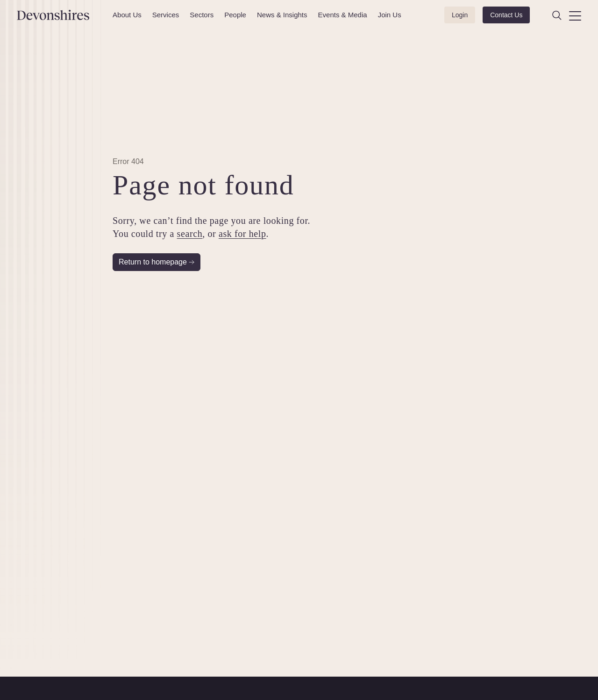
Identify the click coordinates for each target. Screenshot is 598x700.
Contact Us (506, 15)
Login (460, 15)
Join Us (390, 15)
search (190, 234)
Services (166, 15)
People (235, 15)
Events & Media (343, 15)
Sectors (202, 15)
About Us (127, 15)
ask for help (242, 234)
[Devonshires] (59, 15)
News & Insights (282, 15)
